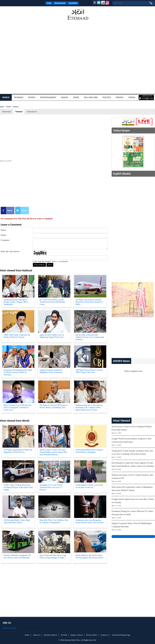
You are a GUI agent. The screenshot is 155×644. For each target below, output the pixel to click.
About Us (36, 635)
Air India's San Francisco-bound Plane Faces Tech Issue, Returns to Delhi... (89, 302)
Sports (32, 97)
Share (10, 210)
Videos (132, 97)
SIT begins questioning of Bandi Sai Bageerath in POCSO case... (18, 451)
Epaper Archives (77, 635)
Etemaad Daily (10, 628)
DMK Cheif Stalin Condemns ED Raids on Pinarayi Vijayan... (17, 336)
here (58, 262)
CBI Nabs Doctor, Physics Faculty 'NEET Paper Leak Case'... (89, 371)
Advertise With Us (50, 635)
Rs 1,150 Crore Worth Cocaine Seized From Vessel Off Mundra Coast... (52, 302)
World (6, 97)
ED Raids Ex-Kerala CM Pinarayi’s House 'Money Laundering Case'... (54, 406)
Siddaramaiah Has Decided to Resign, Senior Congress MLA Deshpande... (16, 302)
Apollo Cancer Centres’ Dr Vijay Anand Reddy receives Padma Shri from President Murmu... (53, 452)
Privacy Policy (92, 635)
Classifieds (73, 3)
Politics (107, 97)
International (32, 112)
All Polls (64, 635)
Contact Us (105, 635)
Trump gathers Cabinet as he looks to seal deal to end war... (89, 486)
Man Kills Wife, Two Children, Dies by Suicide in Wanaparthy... (54, 521)
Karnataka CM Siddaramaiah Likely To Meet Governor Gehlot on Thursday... (18, 372)
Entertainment (48, 97)
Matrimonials (60, 3)
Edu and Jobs (91, 97)
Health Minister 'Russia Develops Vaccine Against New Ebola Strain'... (90, 557)
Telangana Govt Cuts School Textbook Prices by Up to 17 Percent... (51, 487)
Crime (76, 97)
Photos (120, 97)
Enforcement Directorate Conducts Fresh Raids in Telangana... (89, 451)
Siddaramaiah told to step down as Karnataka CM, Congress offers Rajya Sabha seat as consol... (89, 408)
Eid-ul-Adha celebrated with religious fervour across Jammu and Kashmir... (90, 337)
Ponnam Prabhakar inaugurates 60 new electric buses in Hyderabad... (17, 557)
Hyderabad (7, 112)
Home (2, 107)
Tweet (24, 210)
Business (19, 97)
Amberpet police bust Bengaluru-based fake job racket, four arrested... (90, 521)
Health (65, 97)
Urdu (49, 3)
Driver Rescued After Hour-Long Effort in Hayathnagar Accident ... (53, 557)
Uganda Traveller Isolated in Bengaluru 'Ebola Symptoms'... (52, 371)
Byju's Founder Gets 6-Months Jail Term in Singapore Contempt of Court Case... (17, 408)
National (15, 107)
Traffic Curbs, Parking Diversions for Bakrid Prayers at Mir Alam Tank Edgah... (18, 487)
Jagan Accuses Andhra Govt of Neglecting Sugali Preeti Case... (52, 336)
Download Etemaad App (121, 635)
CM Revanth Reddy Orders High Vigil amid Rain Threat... (17, 521)
